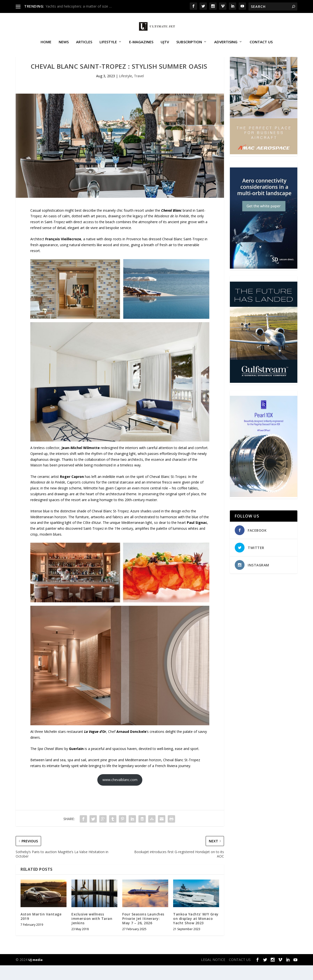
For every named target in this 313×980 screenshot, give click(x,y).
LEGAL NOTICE (213, 974)
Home (46, 47)
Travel (139, 91)
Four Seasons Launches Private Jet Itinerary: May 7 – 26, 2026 (143, 933)
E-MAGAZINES (141, 47)
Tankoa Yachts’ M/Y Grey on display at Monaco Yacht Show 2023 (196, 933)
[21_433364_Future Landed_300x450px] (264, 396)
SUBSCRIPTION (189, 47)
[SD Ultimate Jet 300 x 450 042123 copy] (264, 282)
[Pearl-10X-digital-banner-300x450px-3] (264, 510)
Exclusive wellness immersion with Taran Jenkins (92, 933)
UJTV (165, 47)
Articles (84, 47)
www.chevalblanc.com (120, 794)
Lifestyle (108, 47)
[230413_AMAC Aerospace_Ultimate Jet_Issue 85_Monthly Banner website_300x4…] (264, 168)
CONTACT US (261, 47)
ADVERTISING (226, 47)
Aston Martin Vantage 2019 (41, 931)
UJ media (35, 974)
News (64, 47)
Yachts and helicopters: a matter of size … (79, 6)
